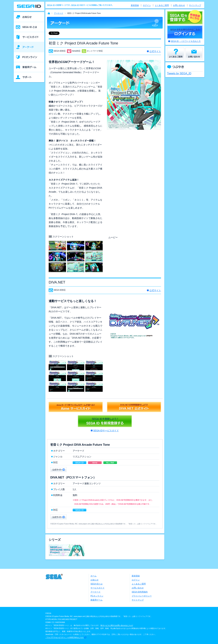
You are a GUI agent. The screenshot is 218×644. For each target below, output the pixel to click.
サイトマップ (195, 5)
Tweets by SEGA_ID (179, 73)
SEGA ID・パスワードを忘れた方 (186, 41)
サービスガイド (97, 588)
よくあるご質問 (162, 5)
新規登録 (135, 5)
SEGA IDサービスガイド (106, 431)
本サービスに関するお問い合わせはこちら (117, 625)
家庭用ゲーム (96, 600)
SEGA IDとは (96, 584)
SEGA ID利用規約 (140, 592)
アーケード (59, 13)
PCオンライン (97, 596)
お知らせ (94, 580)
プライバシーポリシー (142, 596)
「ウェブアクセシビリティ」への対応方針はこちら (64, 637)
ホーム (93, 576)
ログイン (147, 5)
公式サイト (155, 51)
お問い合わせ (179, 5)
